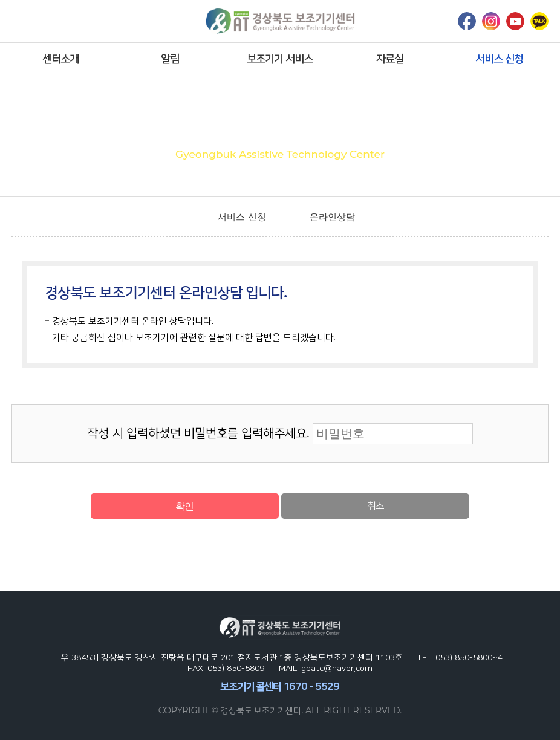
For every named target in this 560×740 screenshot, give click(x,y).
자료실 (390, 59)
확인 (184, 506)
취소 (376, 506)
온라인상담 (332, 217)
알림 (170, 59)
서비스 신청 (499, 59)
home (190, 217)
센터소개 (60, 59)
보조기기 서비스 (280, 59)
